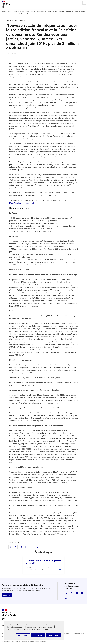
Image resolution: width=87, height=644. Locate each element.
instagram (82, 593)
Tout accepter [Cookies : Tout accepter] (54, 635)
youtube (66, 598)
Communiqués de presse (27, 11)
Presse (15, 11)
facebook (77, 593)
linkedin (72, 593)
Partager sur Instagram (26, 547)
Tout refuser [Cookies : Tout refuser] (38, 635)
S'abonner (7, 595)
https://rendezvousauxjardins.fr (22, 203)
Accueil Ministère (6, 11)
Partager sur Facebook (10, 547)
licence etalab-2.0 (40, 642)
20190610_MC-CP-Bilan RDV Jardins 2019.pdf (43, 562)
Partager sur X (16, 547)
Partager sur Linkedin (21, 547)
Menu (84, 3)
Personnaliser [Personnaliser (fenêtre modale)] (23, 635)
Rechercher (79, 3)
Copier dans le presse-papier (31, 547)
